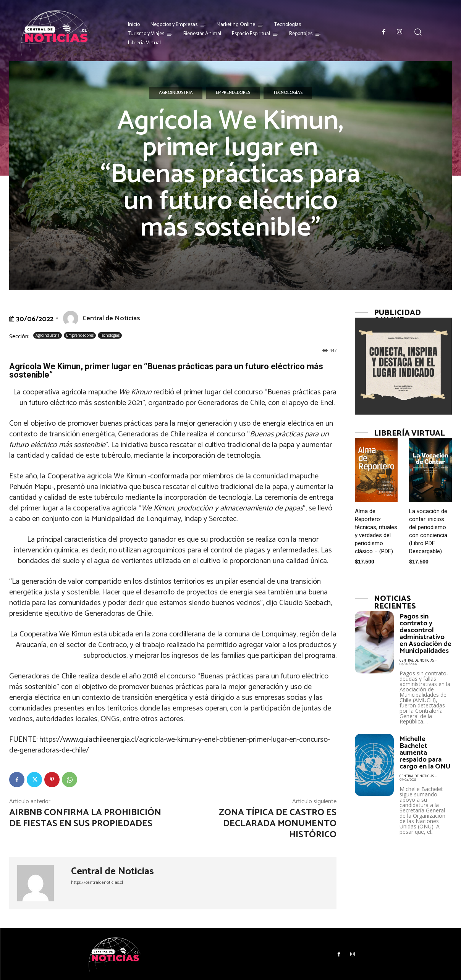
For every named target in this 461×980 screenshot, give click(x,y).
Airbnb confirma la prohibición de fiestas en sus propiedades (85, 818)
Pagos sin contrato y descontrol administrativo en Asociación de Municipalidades (425, 634)
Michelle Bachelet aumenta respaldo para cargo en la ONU (425, 753)
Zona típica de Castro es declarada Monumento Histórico (278, 824)
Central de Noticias (111, 318)
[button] (418, 32)
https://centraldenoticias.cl (97, 882)
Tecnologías (288, 93)
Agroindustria (176, 93)
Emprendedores (233, 93)
